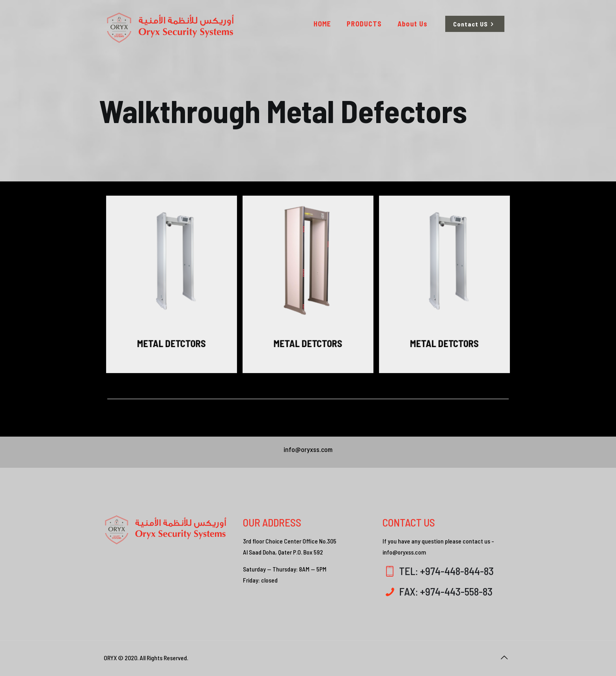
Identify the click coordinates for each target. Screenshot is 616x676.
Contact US (475, 24)
